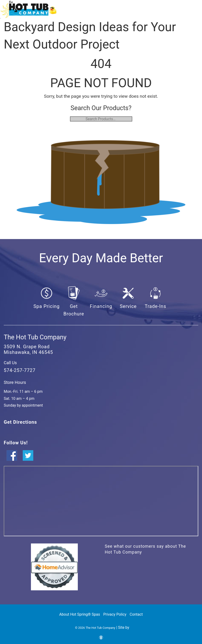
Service (128, 306)
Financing (101, 306)
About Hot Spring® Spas (80, 614)
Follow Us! (16, 443)
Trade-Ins (156, 306)
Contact (136, 614)
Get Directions (20, 422)
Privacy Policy (115, 614)
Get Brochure (74, 310)
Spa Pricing (47, 306)
